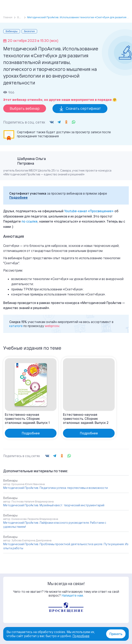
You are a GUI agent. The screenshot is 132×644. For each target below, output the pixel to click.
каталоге (16, 326)
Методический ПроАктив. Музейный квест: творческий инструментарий (54, 505)
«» (89, 211)
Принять (116, 634)
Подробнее (18, 197)
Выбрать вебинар (25, 108)
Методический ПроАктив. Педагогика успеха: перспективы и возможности (56, 488)
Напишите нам (72, 595)
